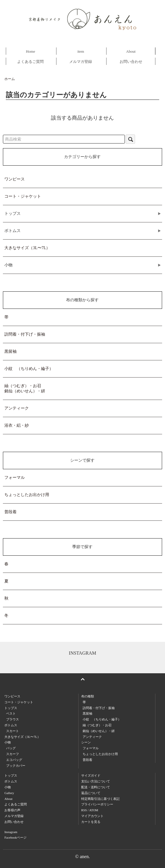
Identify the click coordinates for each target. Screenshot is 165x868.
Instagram (11, 832)
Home (31, 51)
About (131, 51)
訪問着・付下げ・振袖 (25, 334)
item (81, 51)
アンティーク (17, 408)
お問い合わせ (131, 62)
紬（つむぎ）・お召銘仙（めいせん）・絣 (25, 388)
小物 (8, 787)
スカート (13, 731)
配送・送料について (96, 787)
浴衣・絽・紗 (17, 425)
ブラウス (13, 719)
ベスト (11, 713)
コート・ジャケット (23, 196)
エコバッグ (14, 760)
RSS (84, 810)
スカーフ (13, 754)
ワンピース (15, 179)
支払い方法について (96, 781)
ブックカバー (16, 766)
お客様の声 (12, 810)
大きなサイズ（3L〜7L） (27, 248)
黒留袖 (10, 351)
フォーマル (15, 478)
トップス (11, 775)
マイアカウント (92, 816)
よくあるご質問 (30, 62)
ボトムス (11, 781)
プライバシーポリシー (97, 804)
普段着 (10, 512)
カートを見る (91, 822)
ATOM (94, 810)
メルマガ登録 (81, 62)
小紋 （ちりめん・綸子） (29, 369)
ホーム (10, 79)
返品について (91, 793)
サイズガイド (91, 775)
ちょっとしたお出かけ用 (27, 495)
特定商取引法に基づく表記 (100, 799)
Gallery (9, 793)
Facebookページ (15, 837)
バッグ (11, 748)
